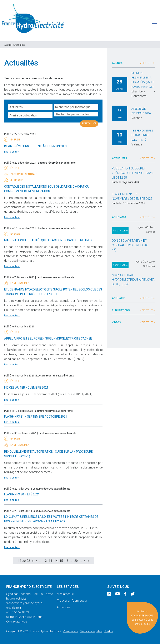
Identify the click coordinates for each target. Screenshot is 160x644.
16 (67, 561)
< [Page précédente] (36, 561)
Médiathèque (65, 594)
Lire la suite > (12, 152)
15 (61, 561)
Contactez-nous (17, 621)
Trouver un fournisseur (72, 601)
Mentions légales (91, 631)
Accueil (8, 45)
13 (50, 561)
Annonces (64, 607)
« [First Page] (33, 561)
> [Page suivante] (85, 561)
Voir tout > (147, 63)
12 (45, 561)
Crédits (108, 631)
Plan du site (70, 631)
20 (76, 561)
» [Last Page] (88, 561)
